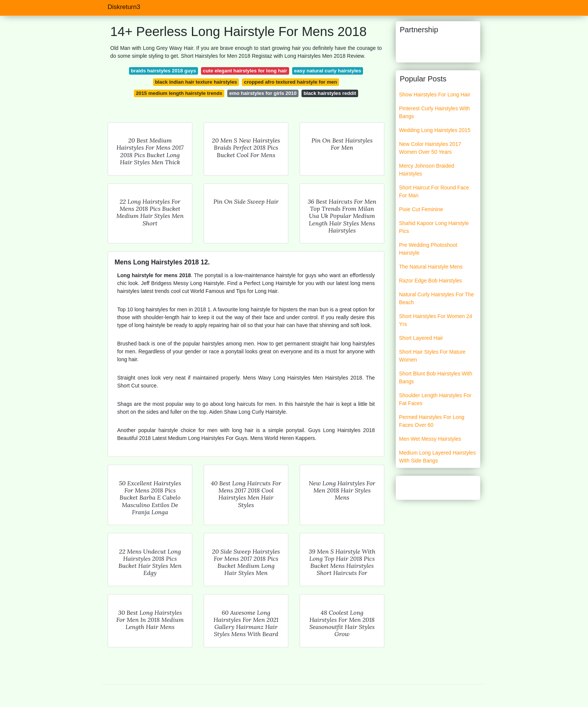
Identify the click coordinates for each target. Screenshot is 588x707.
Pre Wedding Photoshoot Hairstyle (428, 249)
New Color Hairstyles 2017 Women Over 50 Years (430, 148)
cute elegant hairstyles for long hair (245, 71)
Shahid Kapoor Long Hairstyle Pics (434, 227)
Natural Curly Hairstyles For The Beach (436, 298)
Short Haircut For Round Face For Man (434, 191)
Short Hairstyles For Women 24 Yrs (436, 320)
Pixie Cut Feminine (421, 209)
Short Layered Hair (421, 338)
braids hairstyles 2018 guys (163, 71)
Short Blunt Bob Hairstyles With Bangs (436, 378)
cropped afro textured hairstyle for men (291, 82)
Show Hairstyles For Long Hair (435, 95)
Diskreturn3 (124, 7)
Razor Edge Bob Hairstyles (430, 281)
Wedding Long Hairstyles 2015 (435, 130)
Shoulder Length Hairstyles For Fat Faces (435, 399)
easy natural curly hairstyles (328, 71)
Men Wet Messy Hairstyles (430, 439)
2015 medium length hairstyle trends (179, 93)
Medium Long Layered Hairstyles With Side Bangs (437, 457)
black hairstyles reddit (330, 93)
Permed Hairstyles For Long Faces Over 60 (432, 421)
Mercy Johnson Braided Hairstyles (427, 170)
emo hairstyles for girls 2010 (263, 93)
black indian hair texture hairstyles (196, 82)
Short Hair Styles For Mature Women (432, 356)
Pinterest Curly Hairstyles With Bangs (434, 112)
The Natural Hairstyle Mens (431, 267)
